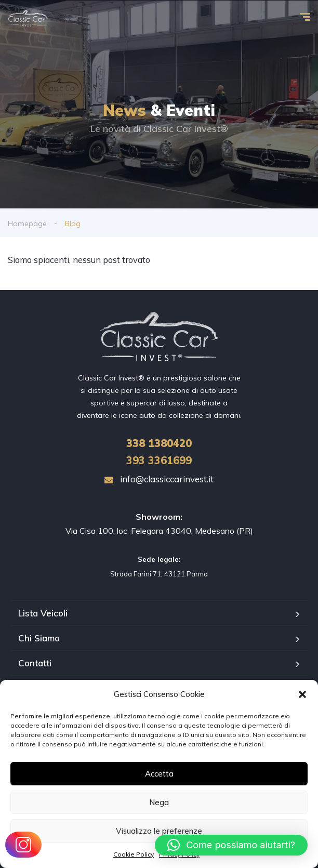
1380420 (159, 443)
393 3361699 (159, 460)
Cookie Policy (134, 854)
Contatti (35, 663)
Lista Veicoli (43, 613)
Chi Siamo (39, 638)
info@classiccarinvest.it (159, 479)
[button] (302, 694)
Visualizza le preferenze (159, 831)
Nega (159, 802)
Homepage (27, 223)
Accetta (159, 774)
